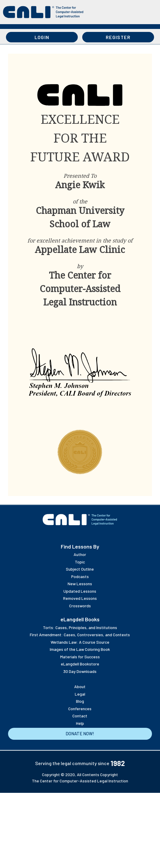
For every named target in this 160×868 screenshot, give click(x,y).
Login (42, 37)
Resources (67, 27)
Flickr (70, 535)
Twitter (99, 535)
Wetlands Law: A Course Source (80, 642)
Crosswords (80, 606)
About (147, 27)
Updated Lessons (80, 591)
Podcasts (80, 576)
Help (80, 723)
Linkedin (89, 535)
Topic (80, 562)
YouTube (61, 535)
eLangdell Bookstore (80, 664)
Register (118, 37)
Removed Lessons (80, 598)
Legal (80, 694)
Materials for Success (80, 657)
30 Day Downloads (80, 671)
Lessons (13, 27)
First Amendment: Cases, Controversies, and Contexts (80, 635)
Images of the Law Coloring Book (80, 649)
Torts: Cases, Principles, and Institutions (80, 627)
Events (121, 27)
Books (39, 27)
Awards (95, 27)
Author (80, 554)
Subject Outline (80, 569)
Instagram (80, 535)
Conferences (80, 709)
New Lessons (80, 584)
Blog (80, 701)
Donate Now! (80, 733)
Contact (80, 716)
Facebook (108, 535)
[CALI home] (43, 12)
